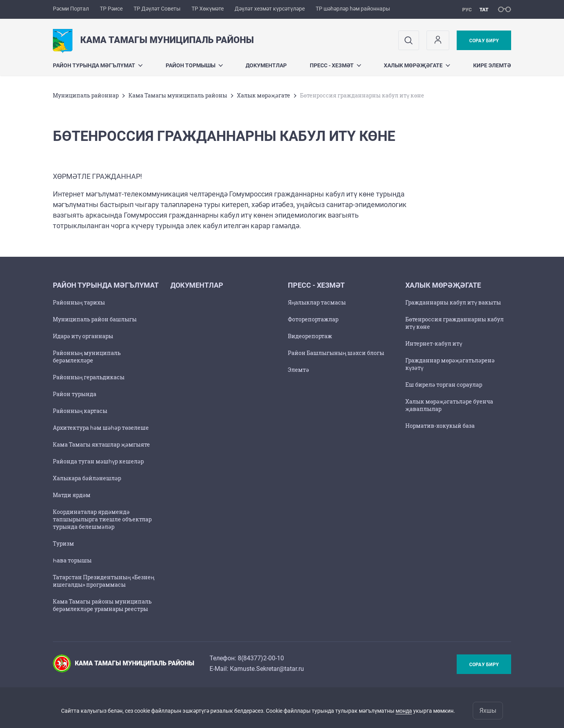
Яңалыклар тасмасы (317, 302)
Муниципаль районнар (86, 95)
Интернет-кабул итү (434, 343)
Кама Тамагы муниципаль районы (178, 95)
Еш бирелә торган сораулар (444, 385)
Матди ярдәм (72, 495)
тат (484, 10)
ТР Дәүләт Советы (157, 9)
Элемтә (298, 370)
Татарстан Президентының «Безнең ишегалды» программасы (104, 581)
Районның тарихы (79, 302)
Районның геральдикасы (89, 377)
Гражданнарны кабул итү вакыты (453, 302)
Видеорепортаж (310, 336)
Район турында (75, 394)
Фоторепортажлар (313, 319)
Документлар (266, 65)
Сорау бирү (484, 41)
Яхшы (488, 711)
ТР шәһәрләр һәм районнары (353, 9)
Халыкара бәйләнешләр (87, 478)
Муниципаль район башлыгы (95, 319)
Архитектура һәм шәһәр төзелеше (101, 428)
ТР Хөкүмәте (208, 9)
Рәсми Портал (71, 9)
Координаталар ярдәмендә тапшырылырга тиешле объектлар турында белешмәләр (102, 519)
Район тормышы (194, 65)
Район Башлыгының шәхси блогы (336, 353)
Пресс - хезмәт (335, 65)
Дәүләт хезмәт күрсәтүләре (270, 9)
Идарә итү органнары (83, 336)
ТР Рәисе (111, 9)
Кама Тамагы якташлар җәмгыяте (101, 444)
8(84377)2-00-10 (261, 658)
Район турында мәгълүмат (98, 65)
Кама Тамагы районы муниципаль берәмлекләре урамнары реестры (102, 605)
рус (467, 10)
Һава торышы (72, 560)
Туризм (63, 543)
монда (404, 711)
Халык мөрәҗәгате (417, 65)
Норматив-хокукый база (440, 426)
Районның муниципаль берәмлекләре (87, 357)
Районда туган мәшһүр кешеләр (98, 461)
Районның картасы (80, 411)
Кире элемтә (492, 65)
